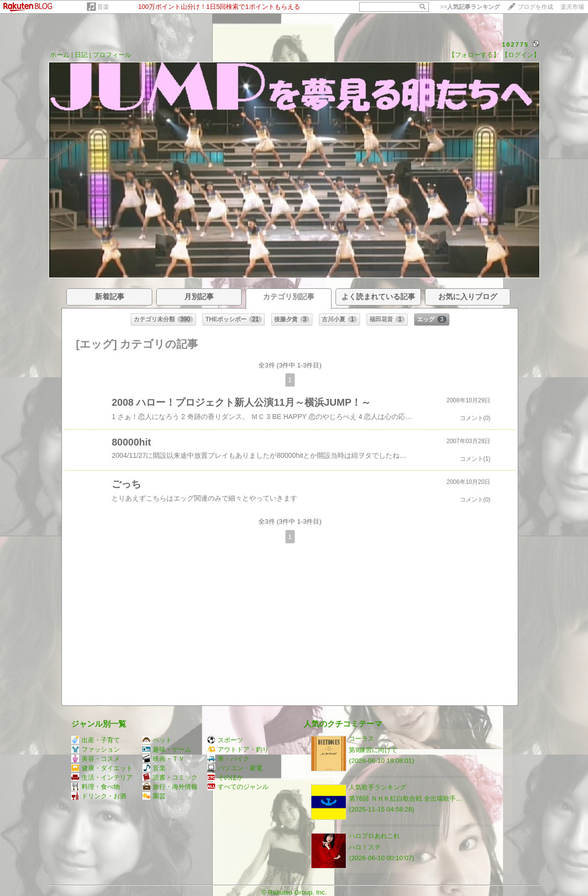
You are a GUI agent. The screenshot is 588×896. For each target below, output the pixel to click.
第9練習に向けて (373, 750)
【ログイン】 (521, 55)
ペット (157, 740)
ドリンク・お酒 (99, 796)
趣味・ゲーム (167, 749)
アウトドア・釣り (238, 749)
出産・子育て (96, 740)
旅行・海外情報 (170, 787)
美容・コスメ (96, 759)
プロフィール (112, 55)
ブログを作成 (535, 7)
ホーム (60, 55)
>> (470, 7)
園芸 (154, 796)
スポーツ (225, 740)
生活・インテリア (102, 777)
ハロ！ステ (365, 847)
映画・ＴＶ (164, 759)
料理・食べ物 (96, 787)
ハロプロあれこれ (374, 836)
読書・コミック (170, 777)
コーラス (362, 739)
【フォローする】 (474, 55)
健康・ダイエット (102, 768)
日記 (81, 55)
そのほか (225, 777)
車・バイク (228, 759)
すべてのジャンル (238, 787)
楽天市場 (572, 7)
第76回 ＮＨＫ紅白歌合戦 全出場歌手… (406, 798)
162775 (515, 44)
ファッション (96, 749)
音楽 (103, 7)
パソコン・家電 (235, 768)
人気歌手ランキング (378, 787)
